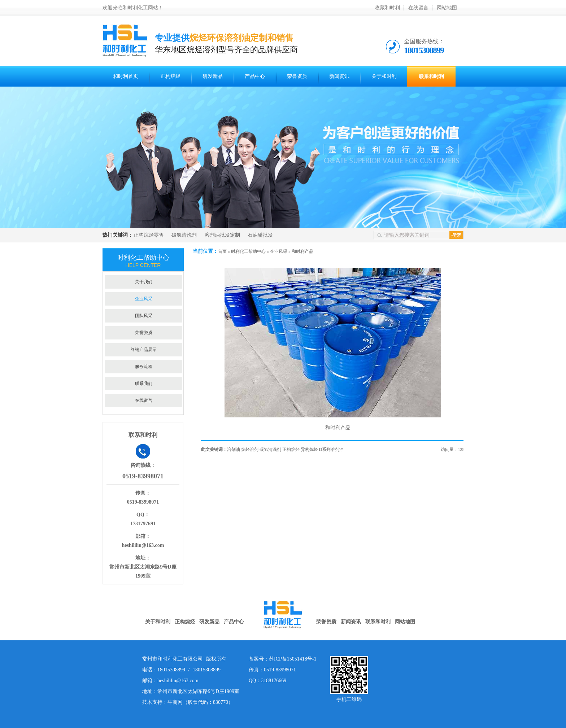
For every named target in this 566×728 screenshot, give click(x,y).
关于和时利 (384, 76)
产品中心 (255, 76)
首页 (222, 251)
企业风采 (279, 251)
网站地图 (447, 8)
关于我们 (144, 282)
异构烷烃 (309, 449)
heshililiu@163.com (143, 545)
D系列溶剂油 (332, 449)
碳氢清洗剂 (184, 235)
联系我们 (144, 383)
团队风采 (144, 316)
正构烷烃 (170, 76)
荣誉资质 (297, 76)
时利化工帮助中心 (248, 251)
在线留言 (418, 8)
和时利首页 (126, 76)
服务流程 (144, 367)
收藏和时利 (387, 8)
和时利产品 (302, 251)
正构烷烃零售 (149, 235)
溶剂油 (234, 449)
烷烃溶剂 (250, 449)
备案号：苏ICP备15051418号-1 (282, 659)
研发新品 (213, 76)
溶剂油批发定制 (222, 235)
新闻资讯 (339, 76)
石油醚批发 (260, 235)
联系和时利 (431, 76)
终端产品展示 (144, 350)
